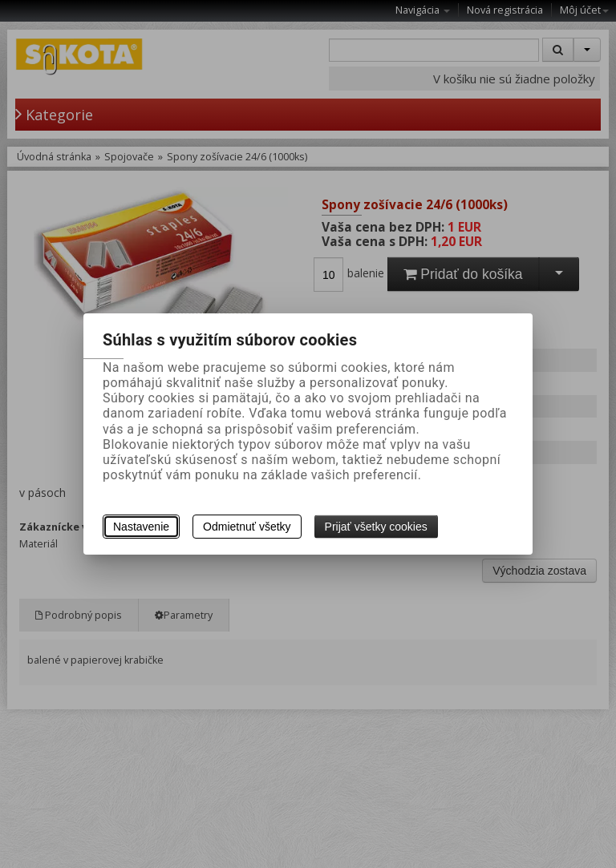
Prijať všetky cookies (376, 527)
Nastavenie (141, 527)
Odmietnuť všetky (247, 527)
